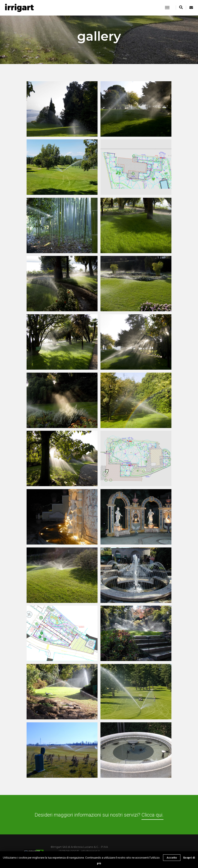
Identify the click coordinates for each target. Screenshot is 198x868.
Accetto (172, 858)
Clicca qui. (152, 815)
